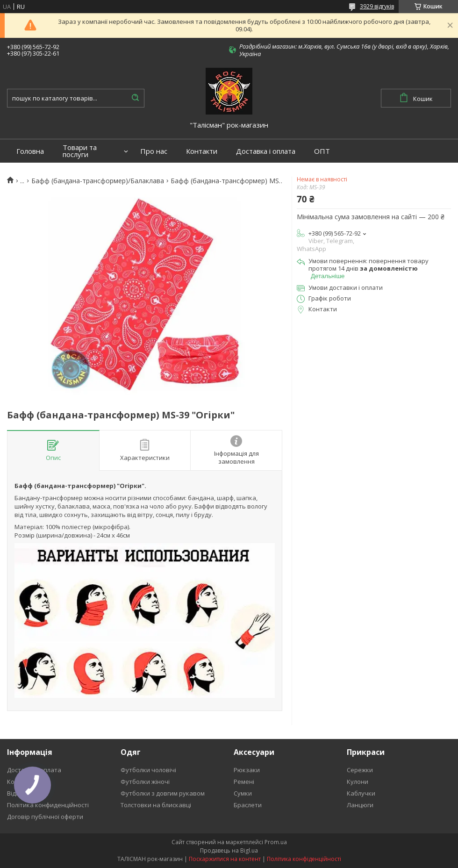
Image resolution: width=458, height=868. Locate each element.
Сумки (243, 793)
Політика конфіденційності (304, 859)
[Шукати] (135, 98)
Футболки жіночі (145, 782)
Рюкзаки (247, 770)
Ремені (244, 782)
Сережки (360, 770)
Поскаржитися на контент (225, 859)
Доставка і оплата (266, 151)
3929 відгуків (377, 6)
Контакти (202, 151)
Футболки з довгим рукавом (163, 793)
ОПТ (322, 151)
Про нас (154, 151)
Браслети (248, 805)
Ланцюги (360, 805)
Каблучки (361, 793)
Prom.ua (276, 842)
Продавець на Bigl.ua (229, 850)
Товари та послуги (80, 151)
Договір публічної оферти (45, 817)
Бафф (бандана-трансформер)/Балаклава (98, 181)
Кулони (358, 782)
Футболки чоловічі (148, 770)
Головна (30, 151)
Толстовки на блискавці (156, 805)
